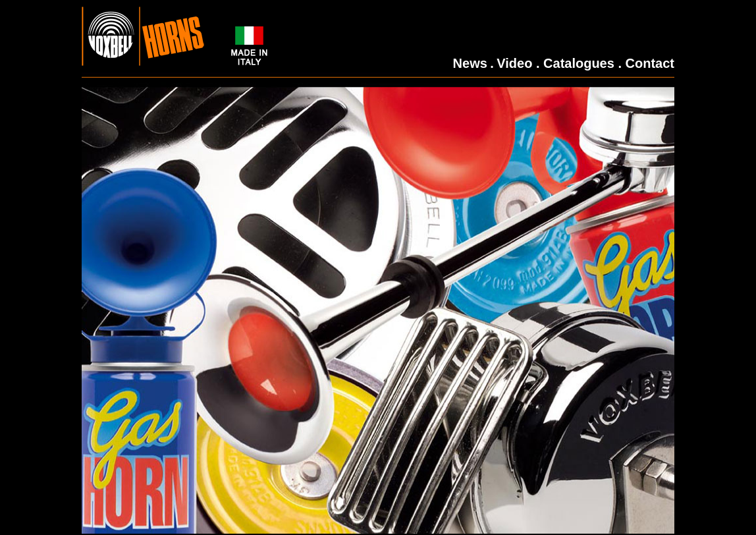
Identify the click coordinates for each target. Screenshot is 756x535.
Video (514, 63)
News (470, 63)
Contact (650, 63)
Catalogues (579, 63)
